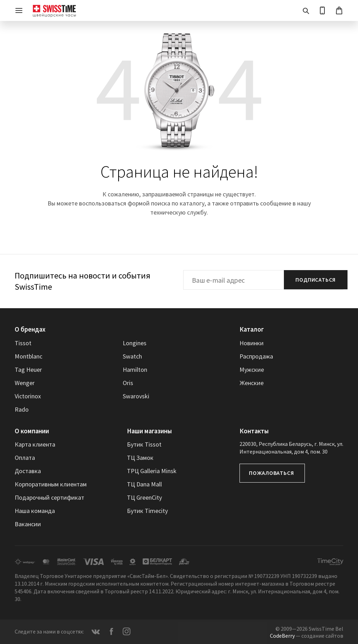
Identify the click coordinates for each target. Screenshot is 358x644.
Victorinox (28, 396)
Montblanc (28, 356)
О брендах (30, 329)
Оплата (25, 457)
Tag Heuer (28, 369)
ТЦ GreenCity (144, 497)
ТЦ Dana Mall (144, 484)
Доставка (28, 471)
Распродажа (256, 356)
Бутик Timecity (147, 510)
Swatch (132, 356)
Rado (22, 409)
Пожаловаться (272, 473)
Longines (135, 343)
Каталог (251, 329)
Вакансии (28, 524)
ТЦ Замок (140, 457)
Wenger (25, 382)
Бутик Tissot (144, 444)
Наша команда (35, 510)
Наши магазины (149, 431)
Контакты (253, 431)
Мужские (252, 369)
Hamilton (135, 369)
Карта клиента (35, 444)
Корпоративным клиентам (51, 484)
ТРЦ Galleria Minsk (152, 471)
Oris (128, 382)
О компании (31, 431)
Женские (252, 382)
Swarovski (136, 396)
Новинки (252, 343)
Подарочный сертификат (49, 497)
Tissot (23, 343)
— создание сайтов (307, 635)
